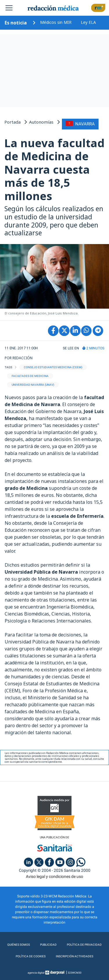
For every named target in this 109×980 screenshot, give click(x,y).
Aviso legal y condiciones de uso (54, 876)
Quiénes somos (19, 945)
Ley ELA (88, 22)
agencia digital (36, 973)
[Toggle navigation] (9, 8)
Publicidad (48, 945)
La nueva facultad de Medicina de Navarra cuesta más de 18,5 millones (54, 169)
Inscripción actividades (75, 956)
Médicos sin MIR (56, 22)
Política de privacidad (84, 945)
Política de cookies (31, 956)
